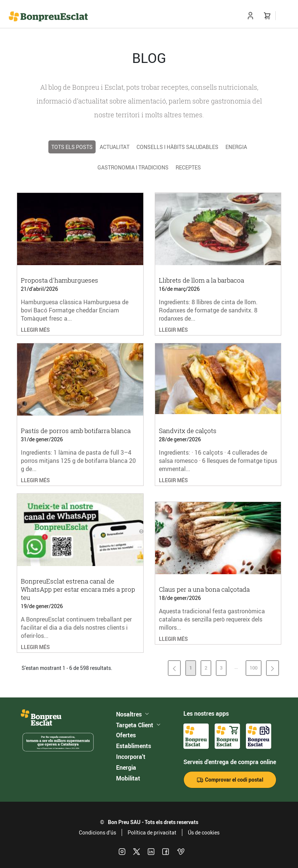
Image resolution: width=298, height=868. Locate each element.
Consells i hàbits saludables (177, 147)
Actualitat (115, 147)
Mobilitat (128, 778)
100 (255, 669)
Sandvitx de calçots (188, 431)
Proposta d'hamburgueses (60, 280)
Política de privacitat (152, 832)
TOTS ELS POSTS (72, 147)
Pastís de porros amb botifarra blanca (76, 431)
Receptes (188, 167)
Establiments (134, 746)
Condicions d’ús (97, 832)
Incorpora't (131, 757)
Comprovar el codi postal (230, 780)
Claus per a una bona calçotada (204, 589)
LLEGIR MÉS (35, 330)
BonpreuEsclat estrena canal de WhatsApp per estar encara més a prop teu (78, 589)
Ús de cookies (204, 832)
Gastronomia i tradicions (133, 167)
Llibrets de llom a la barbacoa (201, 280)
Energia (236, 147)
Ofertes (126, 735)
